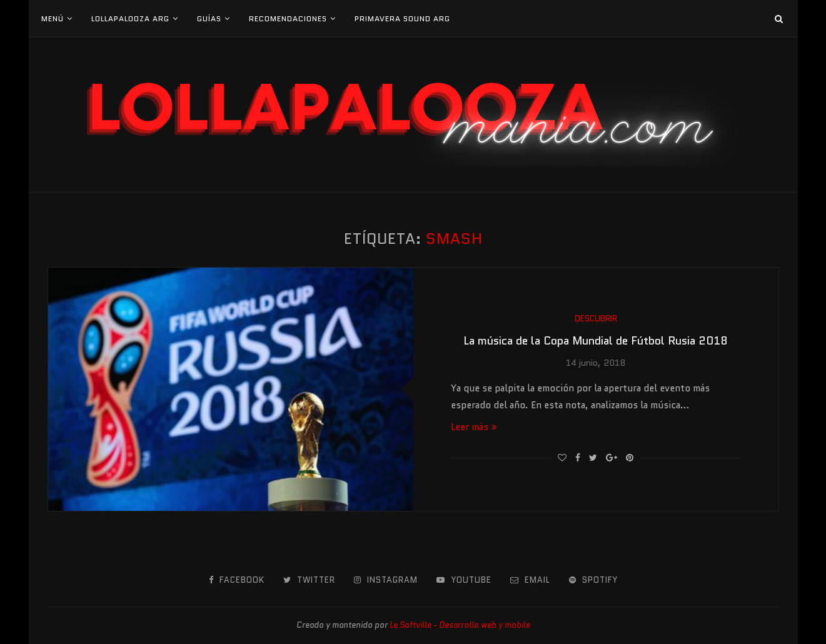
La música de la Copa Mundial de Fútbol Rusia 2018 (596, 341)
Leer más (474, 427)
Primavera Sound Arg (402, 18)
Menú (53, 18)
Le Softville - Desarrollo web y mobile (460, 625)
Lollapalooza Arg (130, 18)
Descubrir (596, 319)
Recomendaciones (288, 18)
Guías (209, 18)
